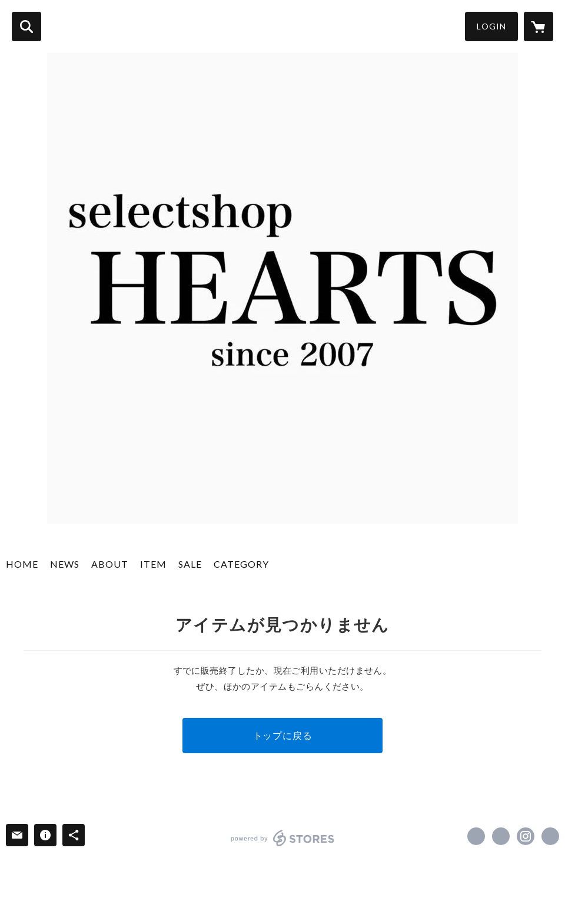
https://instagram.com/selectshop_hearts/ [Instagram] (526, 836)
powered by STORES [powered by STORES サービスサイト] (283, 838)
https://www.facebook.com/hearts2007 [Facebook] (476, 836)
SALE (190, 564)
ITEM (153, 564)
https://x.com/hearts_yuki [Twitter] (501, 836)
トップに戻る (283, 735)
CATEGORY (241, 564)
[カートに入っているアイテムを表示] (539, 27)
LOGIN (491, 26)
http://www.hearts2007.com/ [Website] (550, 836)
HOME (22, 564)
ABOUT (110, 564)
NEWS (65, 564)
